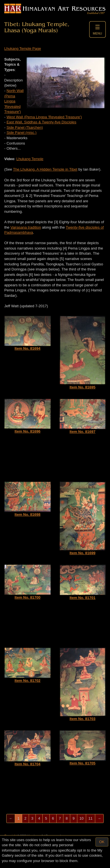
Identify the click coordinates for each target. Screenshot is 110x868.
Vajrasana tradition (26, 227)
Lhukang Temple (30, 159)
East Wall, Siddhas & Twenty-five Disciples (41, 122)
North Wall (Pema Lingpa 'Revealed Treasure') (14, 101)
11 (90, 818)
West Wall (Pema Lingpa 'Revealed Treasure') (44, 117)
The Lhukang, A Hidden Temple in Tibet (45, 169)
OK (102, 842)
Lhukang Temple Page (23, 49)
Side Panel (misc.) (21, 133)
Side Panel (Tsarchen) (25, 127)
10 (82, 818)
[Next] (99, 819)
